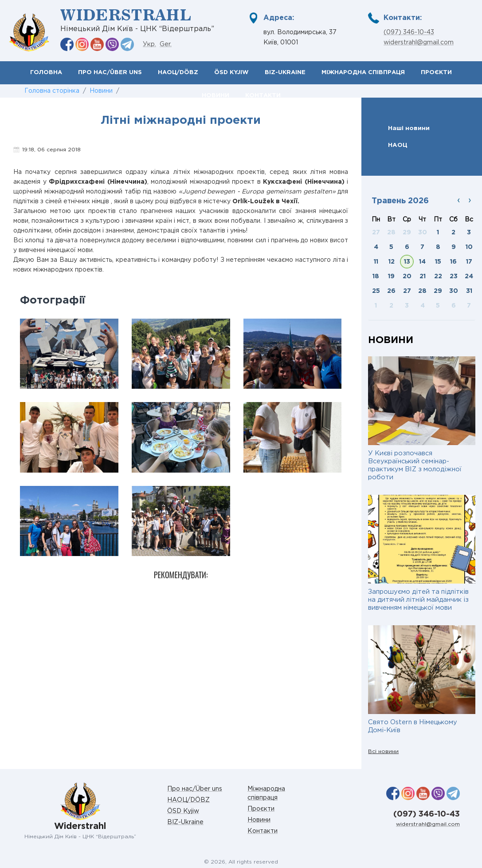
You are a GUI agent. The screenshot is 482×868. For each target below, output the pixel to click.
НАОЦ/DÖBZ (178, 73)
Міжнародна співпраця (363, 73)
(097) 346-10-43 (409, 32)
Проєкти (436, 73)
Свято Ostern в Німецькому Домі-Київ (413, 726)
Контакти (263, 831)
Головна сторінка (52, 91)
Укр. (149, 44)
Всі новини (383, 752)
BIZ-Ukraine (285, 73)
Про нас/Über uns (110, 73)
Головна (46, 73)
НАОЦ (398, 145)
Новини (101, 91)
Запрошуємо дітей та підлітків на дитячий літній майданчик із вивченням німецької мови (418, 600)
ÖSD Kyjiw (231, 73)
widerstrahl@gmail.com (419, 43)
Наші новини (409, 128)
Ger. (166, 44)
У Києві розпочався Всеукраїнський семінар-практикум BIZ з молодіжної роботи (415, 465)
